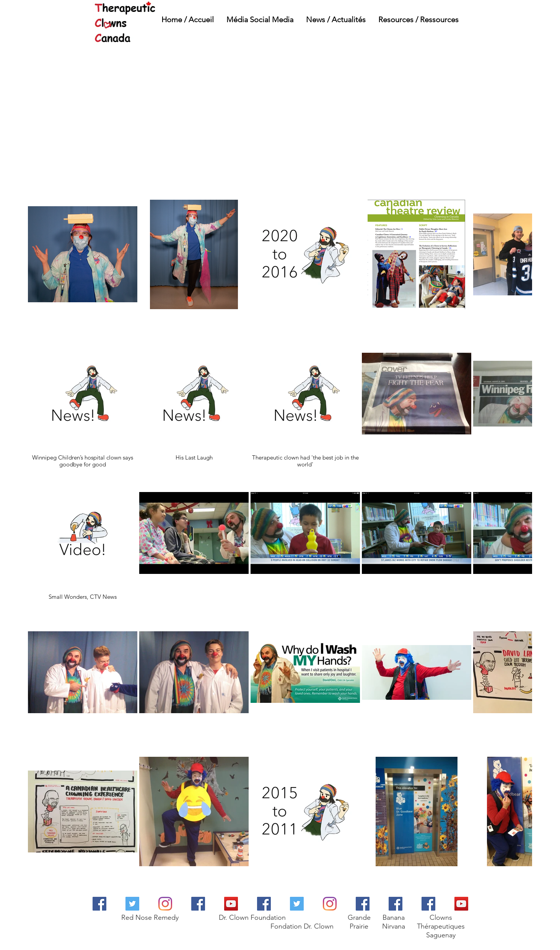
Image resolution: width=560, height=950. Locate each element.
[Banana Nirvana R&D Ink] (396, 904)
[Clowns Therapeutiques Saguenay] (428, 904)
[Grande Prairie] (363, 904)
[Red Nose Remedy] (99, 904)
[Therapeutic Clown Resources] (198, 904)
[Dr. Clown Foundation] (231, 904)
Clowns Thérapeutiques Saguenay (441, 926)
